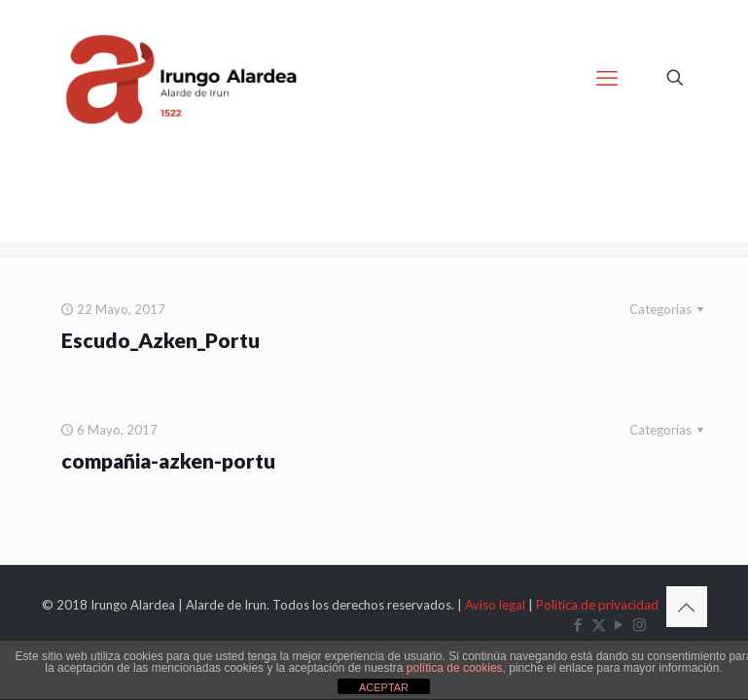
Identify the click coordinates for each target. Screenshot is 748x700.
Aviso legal (495, 605)
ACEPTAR (384, 687)
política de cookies (455, 668)
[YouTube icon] (619, 624)
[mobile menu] (607, 78)
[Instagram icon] (640, 624)
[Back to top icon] (687, 607)
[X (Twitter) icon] (599, 624)
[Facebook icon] (578, 624)
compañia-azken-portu (168, 460)
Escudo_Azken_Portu (160, 340)
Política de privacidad (597, 605)
